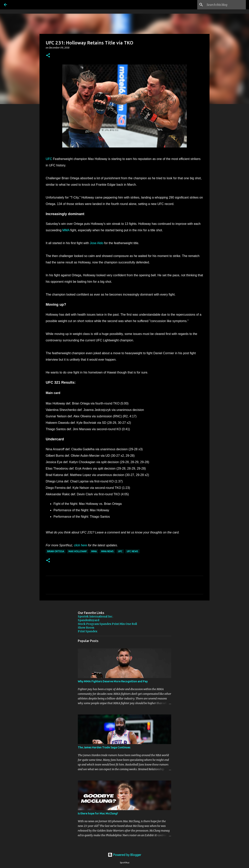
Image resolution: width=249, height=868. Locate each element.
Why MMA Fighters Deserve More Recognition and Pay (113, 681)
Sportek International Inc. (95, 616)
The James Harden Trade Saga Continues (104, 747)
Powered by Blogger (124, 855)
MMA (66, 230)
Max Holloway (78, 551)
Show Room (86, 628)
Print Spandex (88, 631)
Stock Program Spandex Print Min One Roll (107, 624)
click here (81, 545)
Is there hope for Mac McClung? (98, 813)
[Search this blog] (225, 5)
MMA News (107, 551)
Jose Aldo (97, 243)
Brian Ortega (56, 551)
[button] (48, 56)
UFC (49, 159)
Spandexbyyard (89, 620)
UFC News (132, 551)
